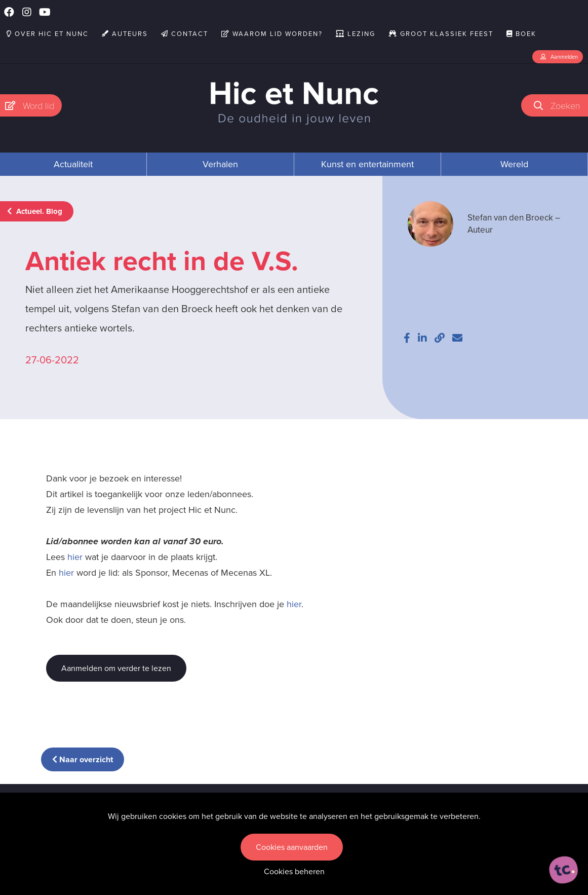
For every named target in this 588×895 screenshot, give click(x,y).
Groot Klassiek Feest (441, 34)
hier (75, 557)
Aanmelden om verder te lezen (116, 668)
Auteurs (125, 34)
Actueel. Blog (35, 211)
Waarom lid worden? (272, 34)
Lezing (356, 34)
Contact (185, 34)
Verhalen (220, 164)
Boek (521, 34)
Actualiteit (73, 164)
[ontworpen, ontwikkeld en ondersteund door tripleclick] (564, 870)
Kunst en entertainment (367, 164)
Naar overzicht (83, 759)
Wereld (514, 164)
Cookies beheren (294, 871)
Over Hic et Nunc (48, 34)
